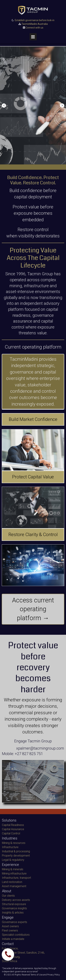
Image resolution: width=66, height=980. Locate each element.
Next (62, 106)
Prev (4, 106)
